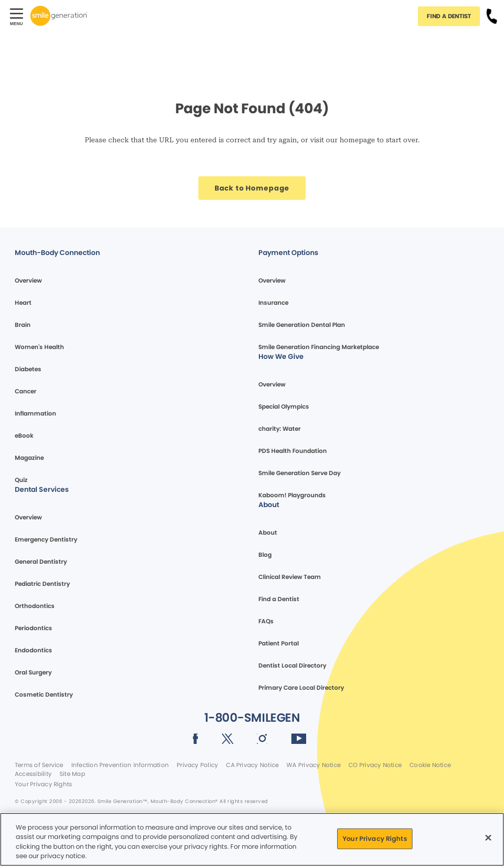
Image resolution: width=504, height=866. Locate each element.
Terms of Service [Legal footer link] (39, 765)
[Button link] (492, 16)
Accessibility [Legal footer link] (33, 774)
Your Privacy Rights (43, 784)
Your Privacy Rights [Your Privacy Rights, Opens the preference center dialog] (375, 839)
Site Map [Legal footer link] (72, 774)
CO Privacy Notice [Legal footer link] (375, 765)
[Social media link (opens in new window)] (196, 740)
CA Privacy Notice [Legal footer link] (252, 765)
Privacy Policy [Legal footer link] (197, 765)
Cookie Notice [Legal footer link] (430, 765)
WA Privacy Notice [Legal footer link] (314, 765)
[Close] (488, 837)
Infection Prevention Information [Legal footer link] (120, 765)
